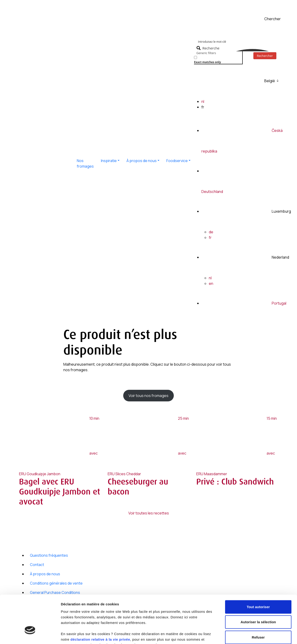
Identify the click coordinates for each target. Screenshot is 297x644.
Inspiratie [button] (109, 161)
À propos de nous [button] (142, 161)
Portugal (279, 303)
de (211, 232)
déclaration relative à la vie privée (100, 603)
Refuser (258, 601)
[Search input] (244, 41)
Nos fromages (85, 163)
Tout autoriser (258, 571)
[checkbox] (217, 59)
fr (210, 237)
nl (203, 101)
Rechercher (265, 56)
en (211, 283)
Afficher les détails (76, 635)
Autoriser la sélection (258, 586)
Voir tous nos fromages (148, 396)
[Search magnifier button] (208, 48)
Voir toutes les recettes (149, 513)
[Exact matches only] (195, 57)
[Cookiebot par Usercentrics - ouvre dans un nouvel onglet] (30, 635)
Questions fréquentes (49, 555)
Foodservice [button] (177, 161)
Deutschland (212, 192)
